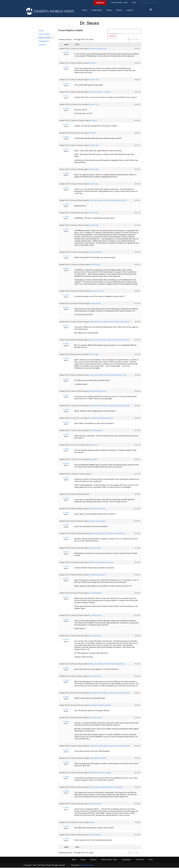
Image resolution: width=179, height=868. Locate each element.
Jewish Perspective (96, 835)
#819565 (138, 563)
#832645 (138, 677)
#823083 (138, 375)
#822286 (138, 322)
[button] (151, 10)
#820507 (138, 291)
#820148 (138, 445)
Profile (41, 31)
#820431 (138, 49)
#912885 (138, 548)
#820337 (138, 133)
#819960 (138, 304)
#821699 (138, 226)
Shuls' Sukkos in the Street (98, 759)
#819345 (138, 759)
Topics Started (44, 34)
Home (85, 10)
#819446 (138, 474)
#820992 (138, 252)
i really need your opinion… (98, 509)
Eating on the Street (98, 291)
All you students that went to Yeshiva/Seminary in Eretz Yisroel (109, 340)
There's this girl (96, 304)
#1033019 (137, 521)
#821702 (138, 213)
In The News (140, 860)
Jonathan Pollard (95, 548)
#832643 (138, 718)
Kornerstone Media (87, 865)
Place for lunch (95, 80)
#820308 (138, 392)
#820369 (138, 105)
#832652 (138, 593)
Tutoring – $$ (94, 105)
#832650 (138, 616)
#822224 (138, 746)
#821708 (138, 184)
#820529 (138, 823)
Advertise (93, 860)
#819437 (138, 495)
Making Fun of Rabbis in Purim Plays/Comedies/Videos (107, 534)
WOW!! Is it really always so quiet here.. (102, 563)
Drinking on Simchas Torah (98, 49)
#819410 (138, 788)
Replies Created (45, 38)
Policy (151, 860)
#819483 (138, 431)
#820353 (138, 63)
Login (134, 3)
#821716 (138, 146)
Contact (130, 10)
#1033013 (137, 575)
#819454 (138, 773)
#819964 (138, 340)
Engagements (44, 41)
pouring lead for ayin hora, (98, 392)
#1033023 (137, 509)
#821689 (138, 355)
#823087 (138, 201)
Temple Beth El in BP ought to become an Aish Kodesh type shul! (110, 322)
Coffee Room (97, 10)
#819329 (138, 835)
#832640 (138, 804)
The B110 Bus (94, 146)
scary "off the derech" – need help (100, 92)
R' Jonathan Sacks (96, 593)
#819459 (138, 706)
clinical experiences (96, 252)
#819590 (138, 534)
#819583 (138, 664)
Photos (119, 10)
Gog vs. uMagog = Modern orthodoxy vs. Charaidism (106, 788)
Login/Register (126, 860)
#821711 (138, 170)
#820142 (138, 460)
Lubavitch (95, 445)
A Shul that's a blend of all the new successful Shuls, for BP (108, 201)
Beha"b (92, 823)
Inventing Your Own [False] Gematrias (101, 418)
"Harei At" (93, 63)
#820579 (138, 80)
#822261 (138, 406)
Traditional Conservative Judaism (100, 706)
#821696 (138, 265)
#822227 (138, 693)
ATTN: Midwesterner (96, 431)
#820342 (138, 121)
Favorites (42, 45)
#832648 (138, 636)
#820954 (138, 418)
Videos (109, 10)
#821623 (138, 92)
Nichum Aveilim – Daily (119, 3)
